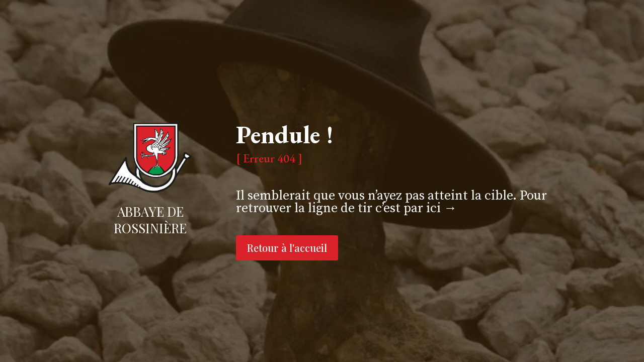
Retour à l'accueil (287, 248)
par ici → (430, 208)
